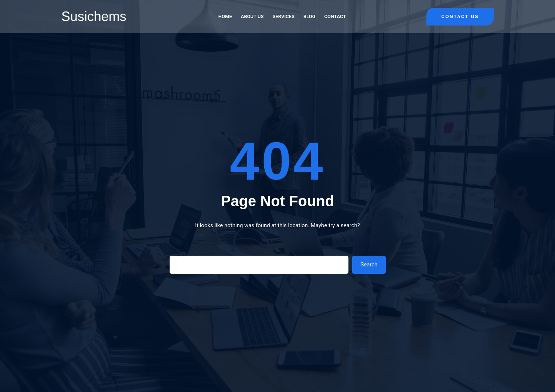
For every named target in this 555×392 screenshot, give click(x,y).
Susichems (94, 16)
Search (369, 265)
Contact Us (460, 17)
